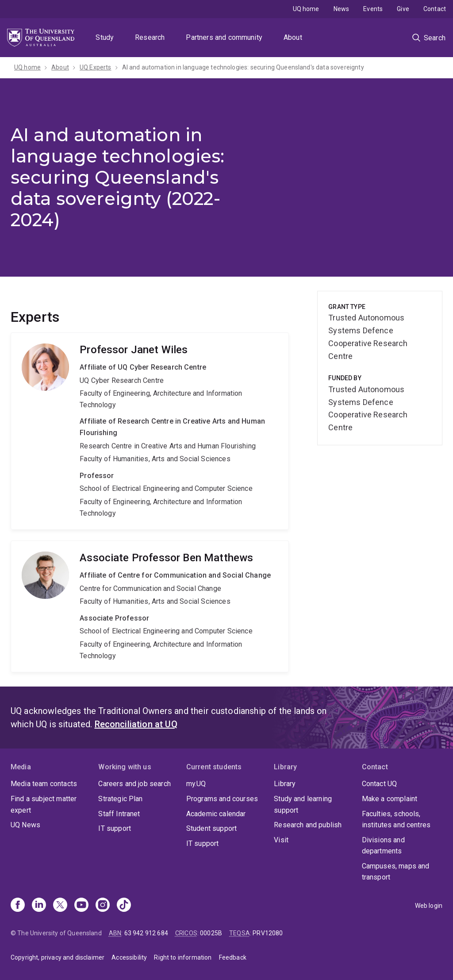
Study (105, 37)
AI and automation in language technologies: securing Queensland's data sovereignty (243, 67)
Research (150, 37)
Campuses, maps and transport (396, 872)
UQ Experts (96, 67)
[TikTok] (124, 906)
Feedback (233, 957)
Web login (429, 906)
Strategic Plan (120, 799)
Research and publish (308, 825)
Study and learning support (303, 804)
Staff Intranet (119, 814)
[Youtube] (81, 906)
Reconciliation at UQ (136, 724)
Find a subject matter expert (44, 804)
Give (403, 9)
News (342, 9)
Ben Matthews (150, 606)
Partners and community (224, 37)
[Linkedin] (39, 906)
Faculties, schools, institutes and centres (396, 820)
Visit (281, 840)
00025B (211, 933)
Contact (435, 9)
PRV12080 (268, 933)
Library (285, 784)
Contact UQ (380, 784)
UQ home (306, 9)
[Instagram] (103, 906)
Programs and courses (222, 799)
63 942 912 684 (146, 933)
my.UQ (196, 784)
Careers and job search (134, 784)
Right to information (183, 957)
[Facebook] (18, 906)
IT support (115, 828)
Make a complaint (390, 799)
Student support (211, 828)
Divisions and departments (383, 846)
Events (373, 9)
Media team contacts (44, 784)
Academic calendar (216, 814)
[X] (60, 906)
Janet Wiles (150, 431)
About (293, 37)
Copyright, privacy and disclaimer (58, 957)
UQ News (25, 825)
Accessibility (129, 957)
